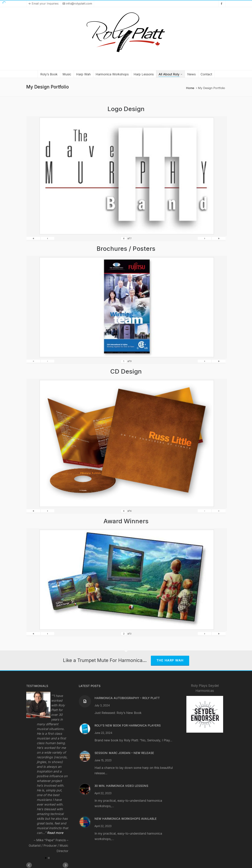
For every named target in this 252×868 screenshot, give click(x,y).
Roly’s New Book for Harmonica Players (128, 725)
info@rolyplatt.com (77, 3)
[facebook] (222, 4)
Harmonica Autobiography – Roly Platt (127, 698)
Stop (49, 858)
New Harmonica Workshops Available (126, 819)
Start (46, 858)
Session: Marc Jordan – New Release (124, 753)
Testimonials (37, 686)
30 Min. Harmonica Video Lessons (121, 786)
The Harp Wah (170, 660)
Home (190, 88)
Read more (55, 833)
